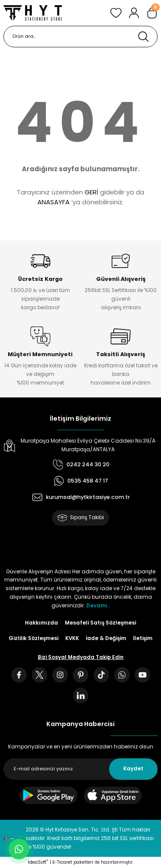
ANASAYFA (53, 202)
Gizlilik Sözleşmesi (33, 638)
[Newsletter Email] (80, 769)
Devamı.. (98, 606)
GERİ (91, 192)
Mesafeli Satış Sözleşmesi (100, 623)
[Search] (80, 37)
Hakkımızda (41, 623)
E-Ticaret (62, 862)
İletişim (143, 638)
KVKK (72, 638)
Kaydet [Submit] (133, 769)
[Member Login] (134, 13)
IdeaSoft (38, 862)
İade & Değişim (106, 638)
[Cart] (152, 13)
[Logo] (33, 13)
